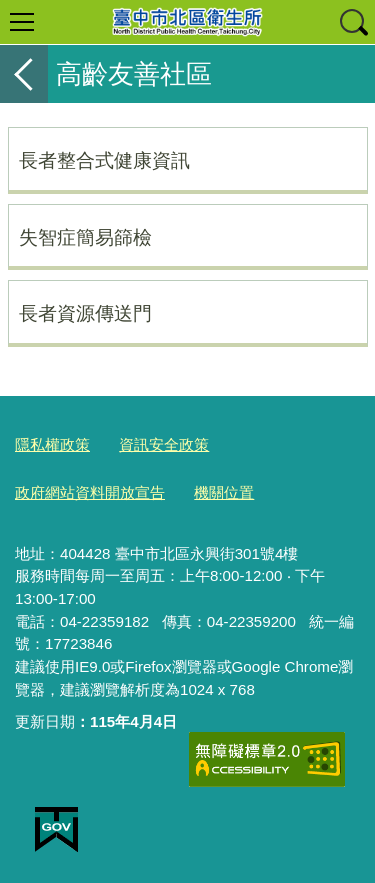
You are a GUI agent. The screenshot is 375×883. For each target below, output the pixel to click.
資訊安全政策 (164, 444)
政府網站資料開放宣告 (90, 492)
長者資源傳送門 (85, 313)
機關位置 (224, 492)
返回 (24, 74)
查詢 (353, 22)
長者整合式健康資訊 (104, 160)
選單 (22, 22)
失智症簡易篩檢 (85, 237)
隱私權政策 (52, 444)
